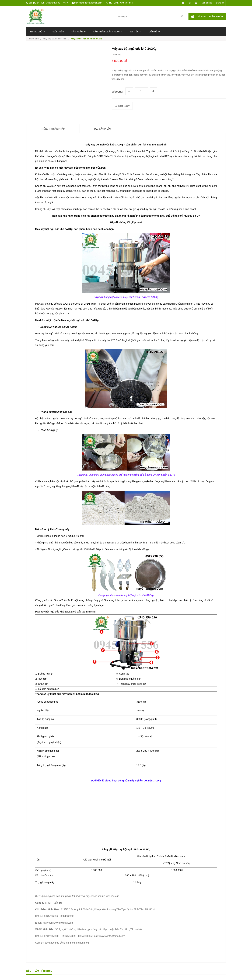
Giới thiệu (58, 32)
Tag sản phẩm (102, 129)
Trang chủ (37, 32)
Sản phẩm (78, 32)
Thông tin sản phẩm (53, 129)
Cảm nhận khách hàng (108, 32)
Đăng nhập (207, 3)
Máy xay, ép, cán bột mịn (55, 39)
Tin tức (136, 32)
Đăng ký (220, 3)
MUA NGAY (122, 106)
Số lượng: (117, 92)
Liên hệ (154, 32)
